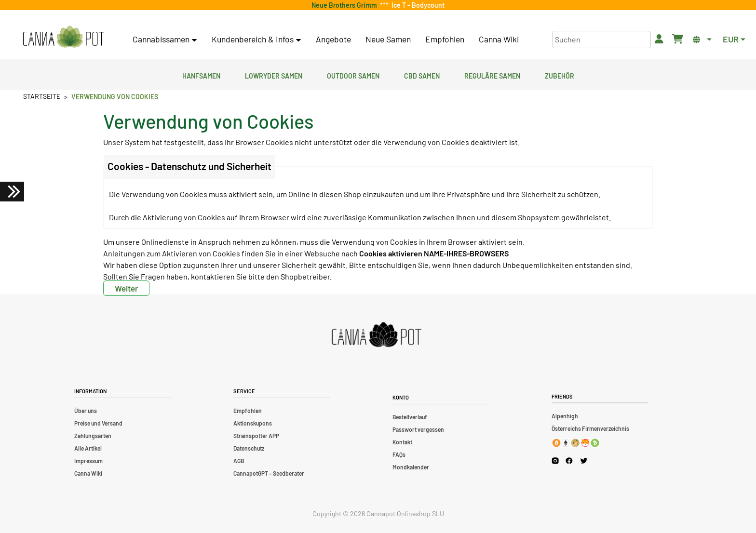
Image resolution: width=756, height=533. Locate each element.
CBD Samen (422, 75)
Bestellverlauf (410, 417)
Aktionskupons (253, 423)
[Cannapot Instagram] (555, 460)
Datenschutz (249, 448)
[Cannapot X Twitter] (584, 460)
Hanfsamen (201, 75)
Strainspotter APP (256, 436)
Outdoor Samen (353, 75)
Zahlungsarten (93, 436)
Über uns (86, 411)
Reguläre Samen (492, 75)
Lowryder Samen (274, 75)
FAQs (399, 454)
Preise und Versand (98, 423)
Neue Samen (388, 39)
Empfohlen (445, 39)
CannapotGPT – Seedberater (269, 473)
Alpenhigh (565, 416)
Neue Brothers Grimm (346, 5)
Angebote (333, 39)
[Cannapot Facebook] (569, 460)
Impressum (88, 461)
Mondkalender (411, 467)
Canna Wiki (499, 39)
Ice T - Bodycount (417, 5)
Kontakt (402, 442)
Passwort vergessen (418, 429)
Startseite (42, 96)
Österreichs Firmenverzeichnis (590, 428)
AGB (239, 461)
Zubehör (560, 75)
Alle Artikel (88, 448)
